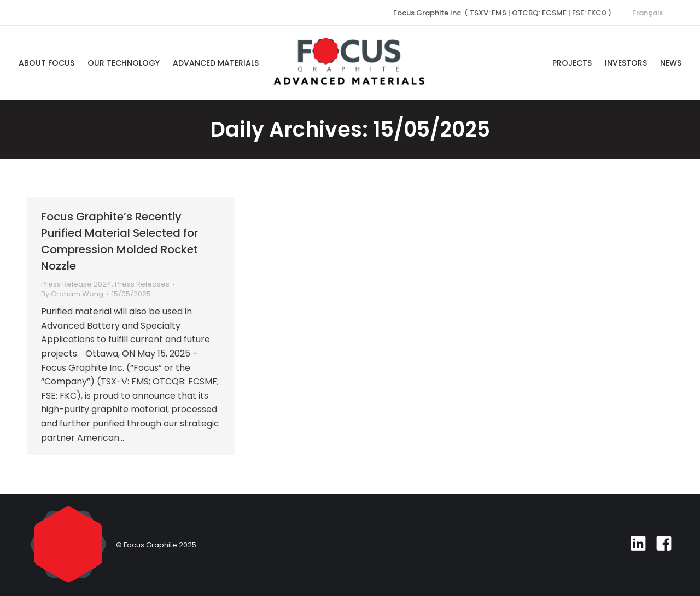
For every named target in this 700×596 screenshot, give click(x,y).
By (72, 294)
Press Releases (142, 284)
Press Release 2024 (76, 284)
